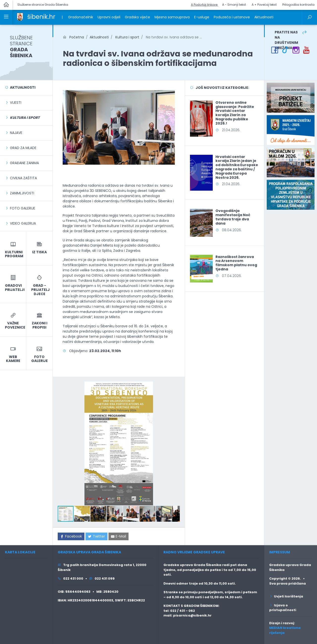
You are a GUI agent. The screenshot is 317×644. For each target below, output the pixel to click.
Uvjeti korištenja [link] (286, 596)
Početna (73, 37)
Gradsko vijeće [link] (137, 17)
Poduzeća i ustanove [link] (232, 17)
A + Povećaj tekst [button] (264, 5)
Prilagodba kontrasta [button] (298, 5)
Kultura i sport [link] (127, 37)
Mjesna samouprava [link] (172, 17)
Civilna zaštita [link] (23, 178)
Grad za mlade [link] (23, 148)
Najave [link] (16, 133)
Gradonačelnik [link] (81, 17)
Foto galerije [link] (23, 208)
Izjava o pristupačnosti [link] (283, 608)
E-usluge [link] (202, 17)
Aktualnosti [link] (264, 17)
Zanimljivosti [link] (22, 193)
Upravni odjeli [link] (109, 17)
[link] (20, 17)
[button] (175, 386)
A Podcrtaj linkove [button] (205, 5)
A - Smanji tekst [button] (234, 5)
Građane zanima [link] (24, 163)
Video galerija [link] (23, 223)
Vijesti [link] (16, 103)
